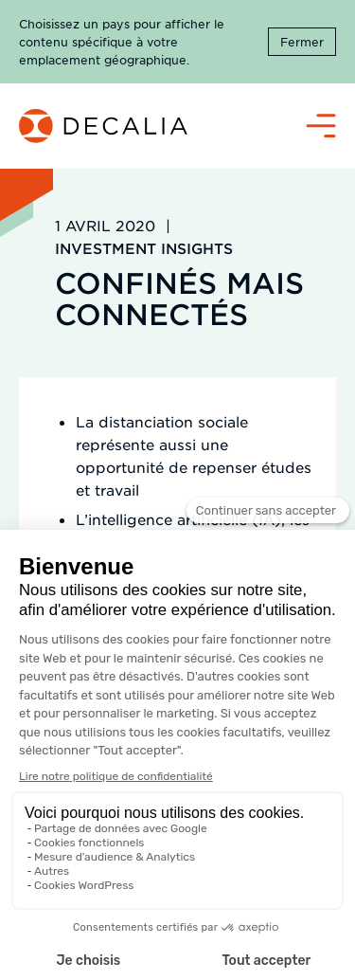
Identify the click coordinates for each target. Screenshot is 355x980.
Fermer (302, 42)
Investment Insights (144, 248)
